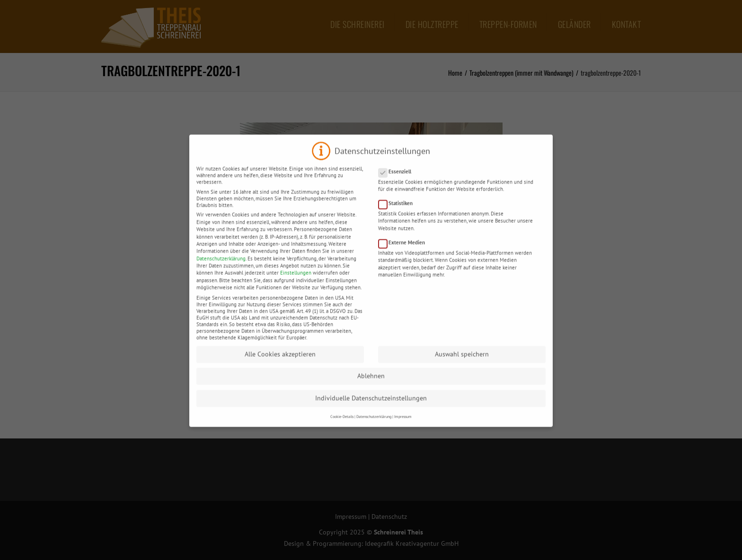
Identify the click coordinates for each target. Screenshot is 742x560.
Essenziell (398, 179)
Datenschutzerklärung (221, 266)
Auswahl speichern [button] (462, 362)
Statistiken (398, 211)
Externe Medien (405, 250)
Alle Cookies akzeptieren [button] (280, 362)
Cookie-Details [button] (342, 424)
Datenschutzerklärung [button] (374, 424)
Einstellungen (296, 280)
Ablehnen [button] (371, 384)
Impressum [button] (403, 424)
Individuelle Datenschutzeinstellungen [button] (371, 406)
